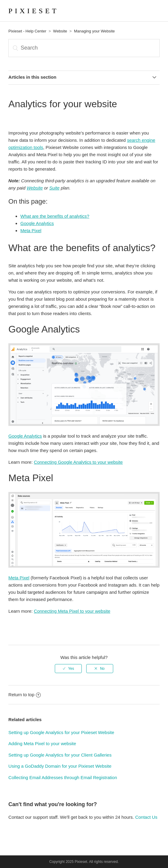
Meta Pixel (31, 231)
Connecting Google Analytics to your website (78, 462)
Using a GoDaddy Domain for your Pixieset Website (60, 766)
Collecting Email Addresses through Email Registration (63, 777)
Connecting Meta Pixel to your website (72, 611)
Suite (55, 188)
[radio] (68, 669)
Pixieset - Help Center (27, 31)
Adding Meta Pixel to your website (42, 744)
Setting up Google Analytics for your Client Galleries (60, 755)
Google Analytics (37, 223)
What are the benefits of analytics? (55, 216)
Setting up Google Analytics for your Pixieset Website (61, 732)
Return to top (25, 695)
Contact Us (146, 817)
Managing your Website (94, 31)
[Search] (84, 48)
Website (60, 31)
